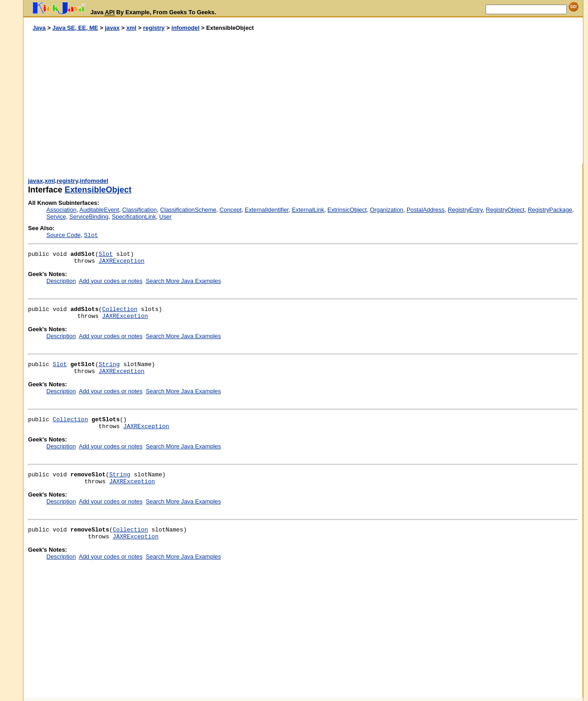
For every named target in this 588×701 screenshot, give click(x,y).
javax (112, 28)
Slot (106, 254)
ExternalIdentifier (267, 210)
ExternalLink (308, 210)
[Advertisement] (164, 98)
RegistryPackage (550, 210)
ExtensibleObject (98, 190)
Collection (120, 309)
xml (131, 28)
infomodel (185, 28)
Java (39, 28)
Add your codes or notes (110, 281)
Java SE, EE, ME (75, 28)
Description (61, 281)
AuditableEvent (99, 210)
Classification (139, 210)
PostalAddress (426, 210)
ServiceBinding (89, 217)
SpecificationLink (134, 217)
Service (56, 217)
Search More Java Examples (183, 281)
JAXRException (122, 261)
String (109, 365)
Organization (387, 210)
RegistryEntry (465, 210)
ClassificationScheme (188, 210)
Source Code (64, 235)
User (165, 217)
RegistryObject (505, 210)
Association (61, 210)
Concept (231, 210)
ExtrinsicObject (347, 210)
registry (154, 28)
